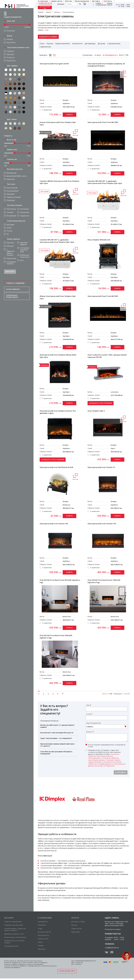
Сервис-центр (76, 928)
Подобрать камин (48, 37)
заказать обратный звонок (45, 5)
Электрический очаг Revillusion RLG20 (56, 467)
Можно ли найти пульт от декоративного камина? (57, 726)
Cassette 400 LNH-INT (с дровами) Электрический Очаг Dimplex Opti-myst (105, 182)
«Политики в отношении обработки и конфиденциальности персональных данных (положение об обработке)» (107, 764)
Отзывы (41, 945)
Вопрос (89, 732)
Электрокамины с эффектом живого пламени (15, 929)
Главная (41, 12)
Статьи (40, 942)
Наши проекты (43, 935)
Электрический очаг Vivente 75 (101, 467)
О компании (45, 918)
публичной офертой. (41, 963)
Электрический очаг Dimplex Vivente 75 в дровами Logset (58, 412)
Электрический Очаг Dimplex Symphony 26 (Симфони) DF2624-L (106, 65)
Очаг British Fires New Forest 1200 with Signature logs (104, 581)
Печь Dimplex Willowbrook (99, 240)
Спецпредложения (11, 946)
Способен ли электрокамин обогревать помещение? (56, 753)
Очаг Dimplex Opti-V (96, 411)
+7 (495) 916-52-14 (45, 3)
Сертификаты (43, 922)
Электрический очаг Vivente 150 (102, 524)
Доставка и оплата (78, 922)
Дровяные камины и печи (14, 934)
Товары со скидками (15, 278)
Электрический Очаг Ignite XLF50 (54, 64)
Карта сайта (76, 932)
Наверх (124, 962)
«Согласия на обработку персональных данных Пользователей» (104, 756)
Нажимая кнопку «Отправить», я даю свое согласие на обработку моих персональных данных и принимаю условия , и (107, 758)
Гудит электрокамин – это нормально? (56, 738)
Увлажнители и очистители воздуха (14, 942)
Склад (40, 928)
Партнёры (42, 949)
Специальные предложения (12, 292)
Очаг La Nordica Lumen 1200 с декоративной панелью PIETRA (107, 356)
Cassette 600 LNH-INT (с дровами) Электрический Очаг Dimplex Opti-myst (57, 241)
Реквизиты (42, 925)
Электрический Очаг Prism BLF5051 (103, 296)
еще (47, 30)
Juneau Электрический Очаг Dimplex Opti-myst (58, 124)
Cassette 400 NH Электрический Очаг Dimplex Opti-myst (59, 182)
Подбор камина (110, 4)
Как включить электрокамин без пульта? (57, 733)
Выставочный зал (45, 8)
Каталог (61, 4)
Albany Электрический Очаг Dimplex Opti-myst (58, 297)
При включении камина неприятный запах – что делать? (58, 745)
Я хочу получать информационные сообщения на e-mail (107, 746)
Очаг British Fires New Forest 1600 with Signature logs (56, 637)
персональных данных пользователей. (31, 964)
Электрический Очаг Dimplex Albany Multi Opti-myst (58, 356)
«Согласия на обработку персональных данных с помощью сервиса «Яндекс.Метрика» (104, 760)
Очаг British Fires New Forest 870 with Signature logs (60, 581)
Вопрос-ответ (43, 939)
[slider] (5, 20)
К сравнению (47, 110)
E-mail (88, 714)
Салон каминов (13, 284)
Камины (57, 12)
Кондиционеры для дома (14, 925)
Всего (122, 55)
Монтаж (74, 925)
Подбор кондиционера (101, 4)
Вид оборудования (94, 723)
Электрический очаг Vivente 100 (54, 524)
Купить (69, 114)
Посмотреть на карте (113, 929)
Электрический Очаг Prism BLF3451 (103, 122)
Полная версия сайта (67, 971)
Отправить (121, 772)
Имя (88, 705)
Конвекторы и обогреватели (15, 937)
